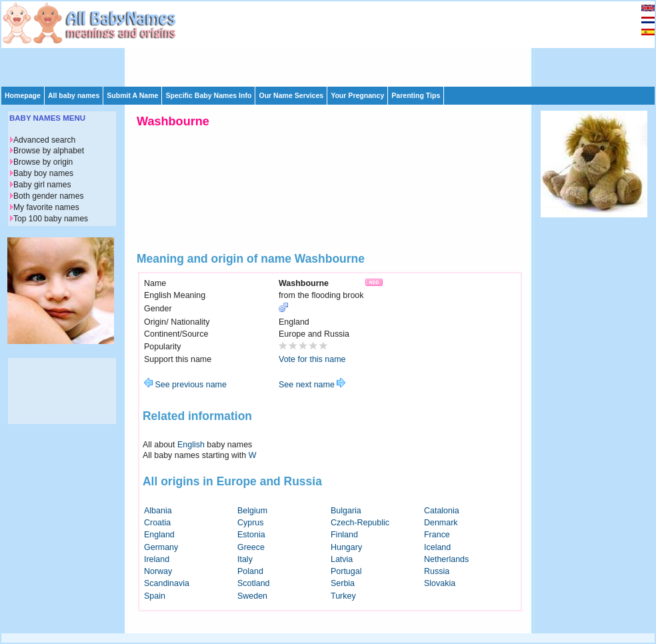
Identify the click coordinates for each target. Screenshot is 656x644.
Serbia (343, 583)
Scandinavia (167, 583)
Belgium (252, 511)
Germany (161, 547)
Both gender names (48, 196)
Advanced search (44, 140)
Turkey (343, 596)
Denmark (441, 523)
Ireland (157, 559)
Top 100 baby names (51, 219)
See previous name (185, 385)
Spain (155, 596)
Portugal (346, 571)
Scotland (254, 583)
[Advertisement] (221, 43)
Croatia (157, 523)
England (159, 535)
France (437, 535)
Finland (344, 535)
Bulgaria (346, 511)
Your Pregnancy (357, 95)
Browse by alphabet (49, 151)
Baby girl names (42, 185)
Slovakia (440, 583)
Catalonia (442, 511)
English (191, 445)
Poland (250, 571)
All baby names (74, 95)
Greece (251, 547)
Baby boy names (43, 173)
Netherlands (446, 559)
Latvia (342, 559)
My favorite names (46, 207)
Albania (158, 511)
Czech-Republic (360, 523)
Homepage (23, 95)
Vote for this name (312, 359)
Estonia (251, 535)
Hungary (346, 547)
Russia (437, 571)
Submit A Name (132, 95)
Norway (158, 571)
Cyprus (251, 523)
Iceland (437, 547)
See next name (312, 385)
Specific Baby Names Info (208, 95)
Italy (245, 559)
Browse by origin (43, 162)
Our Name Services (291, 95)
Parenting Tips (416, 95)
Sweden (252, 596)
